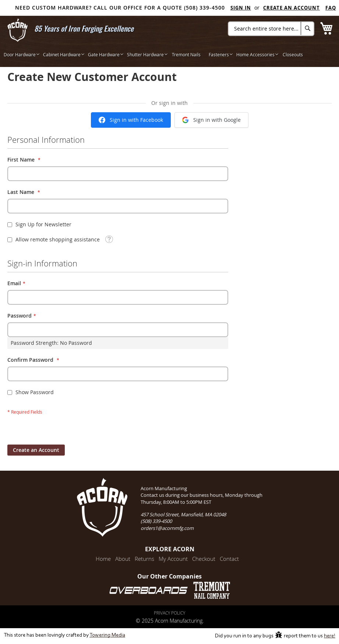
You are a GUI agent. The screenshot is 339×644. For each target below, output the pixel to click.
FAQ (331, 8)
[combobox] (271, 29)
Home (103, 559)
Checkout (204, 559)
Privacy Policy (169, 613)
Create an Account (292, 8)
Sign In (241, 8)
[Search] (308, 28)
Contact (229, 559)
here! (330, 636)
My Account (173, 559)
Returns (144, 559)
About (123, 559)
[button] (109, 239)
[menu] (169, 54)
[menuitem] (20, 54)
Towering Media (107, 635)
